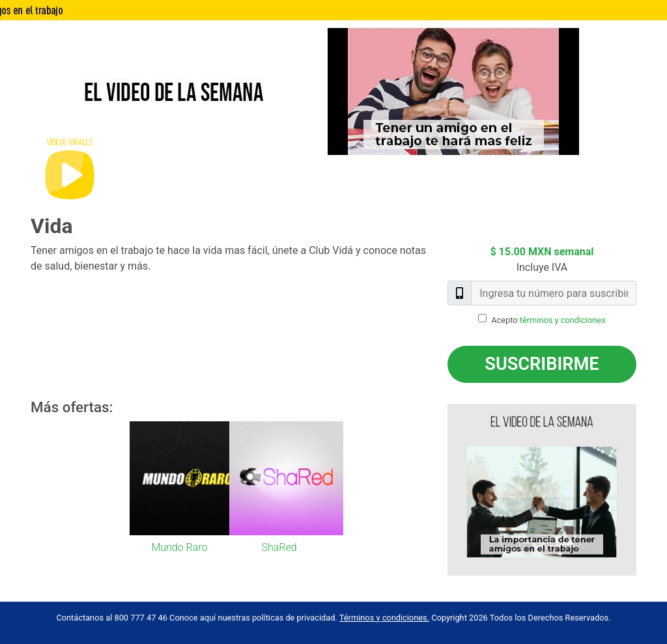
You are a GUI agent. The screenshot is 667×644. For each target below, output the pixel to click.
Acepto (548, 320)
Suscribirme (542, 364)
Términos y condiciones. (384, 618)
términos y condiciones (563, 320)
